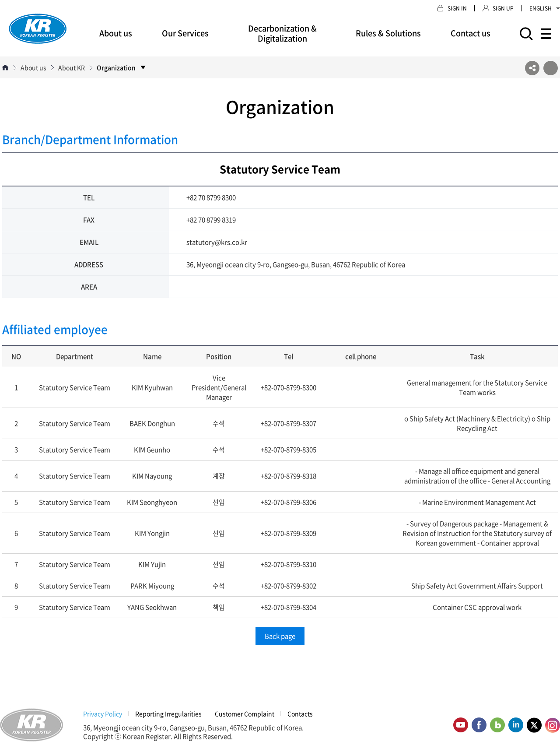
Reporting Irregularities (168, 714)
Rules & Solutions (388, 33)
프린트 (551, 68)
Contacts (300, 714)
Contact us (471, 33)
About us (116, 33)
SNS (532, 68)
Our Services (185, 33)
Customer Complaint (245, 714)
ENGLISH (545, 8)
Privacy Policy (103, 714)
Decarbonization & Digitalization (282, 33)
